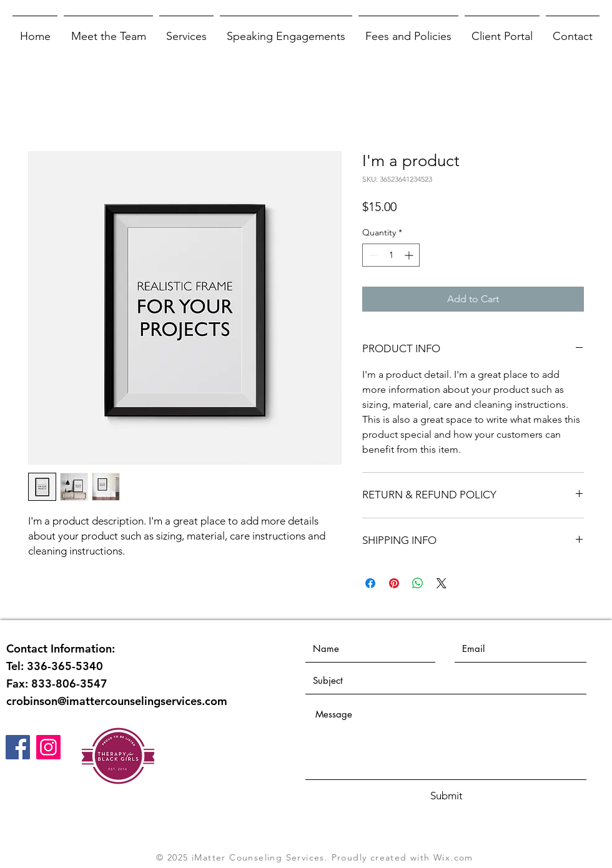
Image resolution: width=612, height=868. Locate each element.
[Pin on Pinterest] (394, 583)
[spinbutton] (391, 255)
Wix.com (453, 857)
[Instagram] (48, 747)
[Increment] (410, 255)
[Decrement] (372, 255)
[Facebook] (18, 747)
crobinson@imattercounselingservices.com (117, 701)
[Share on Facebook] (370, 583)
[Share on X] (442, 583)
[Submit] (447, 796)
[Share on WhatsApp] (418, 583)
